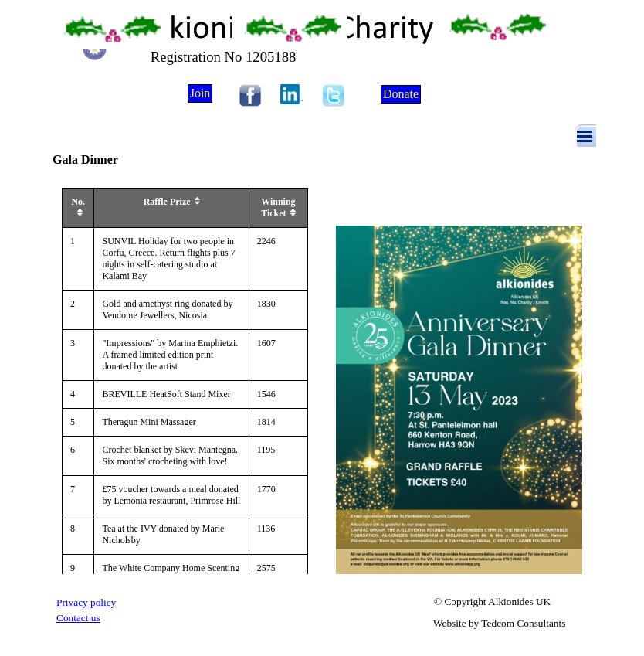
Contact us (78, 618)
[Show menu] (585, 136)
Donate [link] (401, 94)
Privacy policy (86, 602)
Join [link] (200, 93)
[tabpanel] (114, 602)
